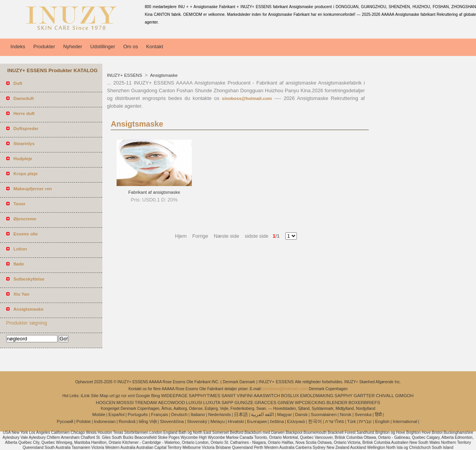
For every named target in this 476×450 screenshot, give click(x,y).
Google (143, 396)
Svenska (363, 414)
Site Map (99, 396)
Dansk (301, 414)
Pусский (65, 421)
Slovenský (197, 421)
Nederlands (219, 414)
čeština (277, 421)
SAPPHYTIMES (205, 396)
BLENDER (337, 403)
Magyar (285, 414)
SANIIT (228, 396)
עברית (365, 421)
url (112, 396)
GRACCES (265, 403)
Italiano (198, 414)
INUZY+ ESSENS (125, 75)
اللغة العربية (262, 414)
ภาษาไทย (335, 421)
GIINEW (286, 403)
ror (124, 396)
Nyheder (73, 47)
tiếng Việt (148, 421)
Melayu (218, 421)
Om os (130, 47)
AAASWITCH (267, 396)
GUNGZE (244, 403)
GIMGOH (404, 396)
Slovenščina (172, 421)
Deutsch (180, 414)
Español (117, 414)
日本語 (241, 414)
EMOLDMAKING (317, 396)
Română (127, 421)
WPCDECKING (310, 403)
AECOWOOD (172, 403)
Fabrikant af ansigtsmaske (154, 192)
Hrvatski (236, 421)
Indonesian (105, 421)
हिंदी (378, 414)
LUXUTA (212, 403)
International (405, 421)
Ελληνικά (296, 421)
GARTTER (364, 396)
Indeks (18, 47)
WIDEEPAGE (174, 396)
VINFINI (245, 396)
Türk (351, 421)
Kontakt (154, 47)
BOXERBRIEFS (364, 403)
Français (159, 414)
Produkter (44, 47)
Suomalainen (324, 414)
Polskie (84, 421)
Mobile (99, 414)
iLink (85, 396)
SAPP (228, 403)
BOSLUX (290, 396)
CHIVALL (385, 396)
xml (131, 396)
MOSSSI (125, 403)
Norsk (346, 414)
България (257, 421)
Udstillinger (103, 47)
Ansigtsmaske (163, 75)
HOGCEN (105, 403)
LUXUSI (194, 403)
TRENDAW (146, 403)
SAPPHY (344, 396)
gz (118, 396)
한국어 (315, 421)
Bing (155, 396)
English (382, 421)
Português (138, 414)
